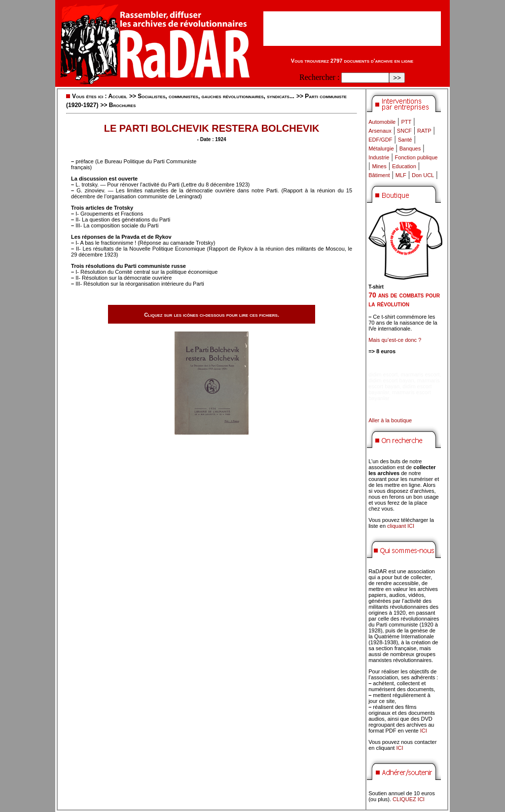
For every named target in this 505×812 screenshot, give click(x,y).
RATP (424, 131)
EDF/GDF (380, 140)
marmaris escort (420, 374)
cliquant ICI (401, 526)
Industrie (379, 157)
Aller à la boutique (390, 420)
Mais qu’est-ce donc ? (395, 340)
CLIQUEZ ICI (409, 799)
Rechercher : (319, 77)
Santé (405, 140)
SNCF (404, 131)
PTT (406, 122)
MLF (401, 175)
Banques (410, 148)
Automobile (382, 122)
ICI (424, 731)
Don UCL (423, 175)
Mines (379, 166)
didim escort (383, 374)
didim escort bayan (391, 380)
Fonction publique (416, 157)
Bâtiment (379, 175)
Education (404, 166)
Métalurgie (381, 148)
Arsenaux (380, 131)
